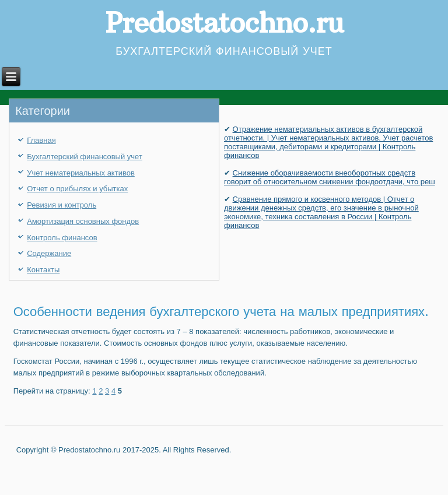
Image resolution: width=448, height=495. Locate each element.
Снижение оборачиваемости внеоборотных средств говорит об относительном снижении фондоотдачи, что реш (330, 177)
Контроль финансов (62, 238)
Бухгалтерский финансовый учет (85, 157)
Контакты (43, 270)
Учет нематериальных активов (81, 173)
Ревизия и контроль (62, 205)
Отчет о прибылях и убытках (77, 189)
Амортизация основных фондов (83, 221)
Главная (41, 140)
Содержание (49, 253)
